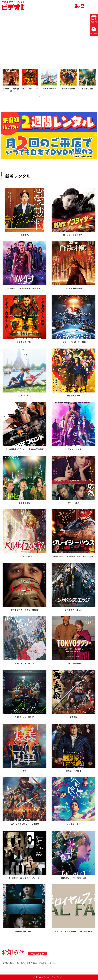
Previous (3, 135)
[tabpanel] (11, 81)
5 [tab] (55, 97)
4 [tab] (51, 97)
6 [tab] (59, 97)
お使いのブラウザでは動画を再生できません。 (49, 36)
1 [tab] (39, 97)
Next (95, 135)
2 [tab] (43, 97)
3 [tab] (47, 97)
